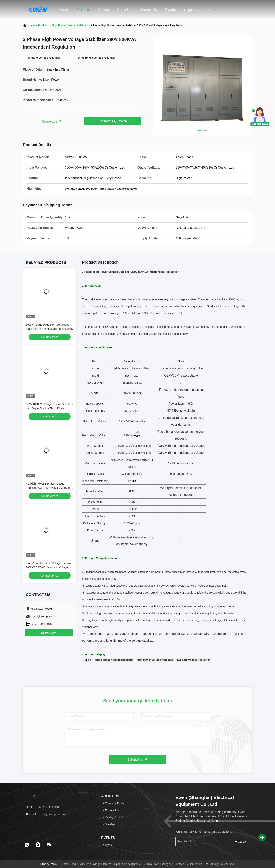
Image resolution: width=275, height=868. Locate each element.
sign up (240, 842)
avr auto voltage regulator (194, 660)
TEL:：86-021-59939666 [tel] (42, 807)
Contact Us (148, 10)
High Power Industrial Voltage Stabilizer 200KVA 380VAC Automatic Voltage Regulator (49, 567)
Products (83, 10)
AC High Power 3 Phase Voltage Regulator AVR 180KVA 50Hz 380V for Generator (49, 488)
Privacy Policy (49, 864)
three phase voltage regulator (114, 660)
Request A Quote (113, 121)
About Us (124, 10)
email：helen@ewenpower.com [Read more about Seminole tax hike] (46, 814)
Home (63, 10)
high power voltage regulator (155, 660)
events (170, 10)
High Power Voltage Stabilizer (70, 25)
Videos (104, 10)
